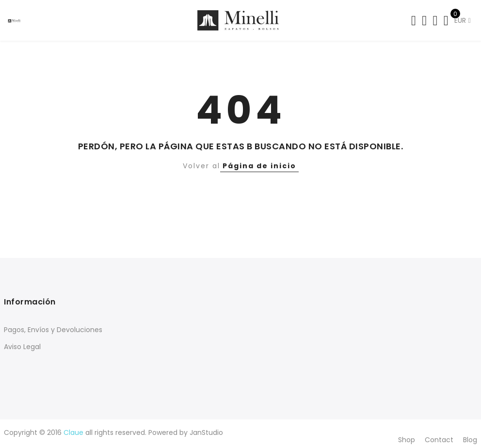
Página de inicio (259, 166)
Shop (407, 440)
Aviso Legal (22, 347)
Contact (439, 440)
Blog (470, 440)
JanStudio (206, 432)
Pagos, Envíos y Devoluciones (53, 330)
